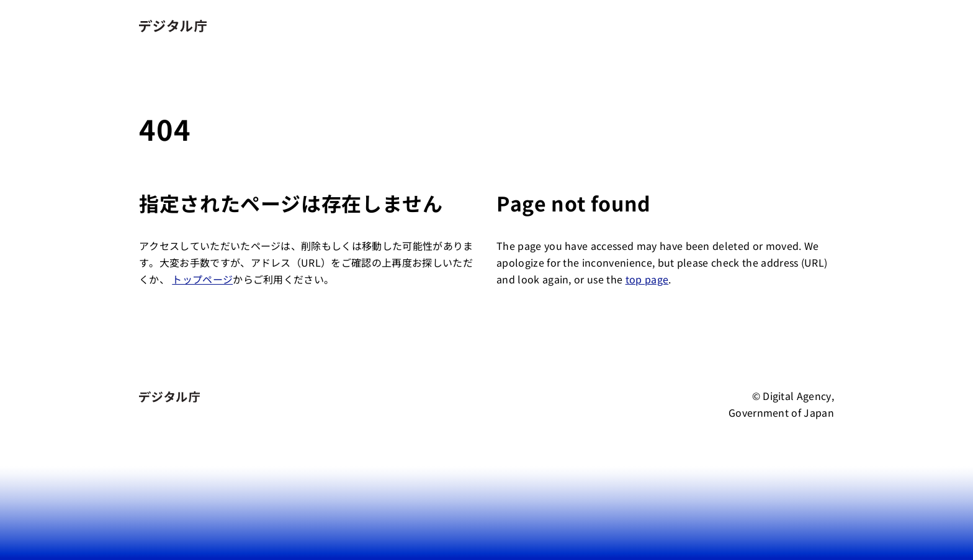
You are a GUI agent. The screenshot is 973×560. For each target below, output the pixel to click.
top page (647, 279)
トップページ (202, 279)
